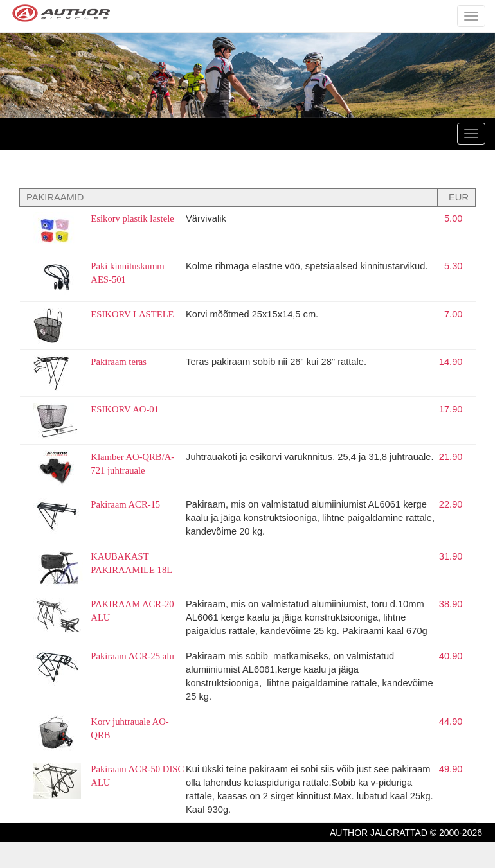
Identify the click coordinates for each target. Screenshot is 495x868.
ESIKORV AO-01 (125, 409)
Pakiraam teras (119, 362)
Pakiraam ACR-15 (125, 504)
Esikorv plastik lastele (132, 218)
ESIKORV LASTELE (132, 314)
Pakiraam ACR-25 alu (132, 656)
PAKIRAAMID (55, 197)
